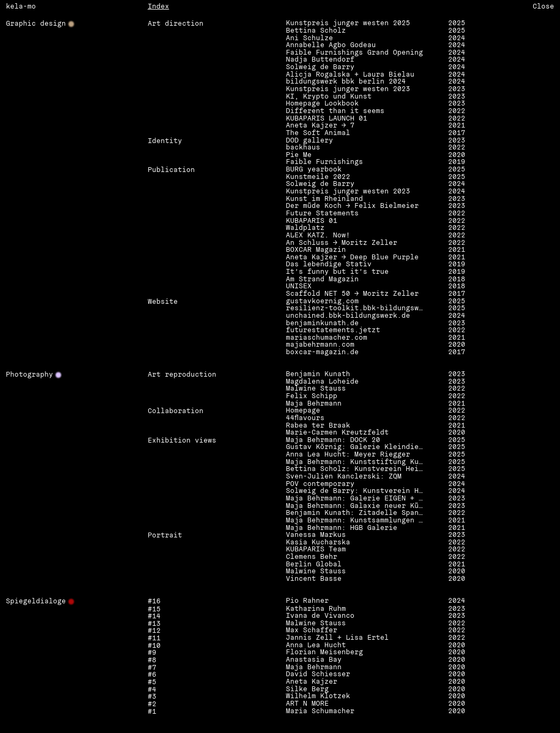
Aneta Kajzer (312, 682)
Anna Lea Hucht (316, 646)
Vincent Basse (314, 579)
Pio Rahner (307, 601)
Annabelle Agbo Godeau (331, 46)
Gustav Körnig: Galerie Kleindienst (356, 447)
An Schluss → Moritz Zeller (342, 243)
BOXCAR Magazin (316, 250)
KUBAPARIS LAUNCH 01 (327, 119)
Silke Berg (307, 690)
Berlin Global (314, 565)
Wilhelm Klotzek (318, 697)
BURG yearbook (314, 170)
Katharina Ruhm (316, 609)
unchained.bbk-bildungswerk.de (348, 316)
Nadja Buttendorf (320, 60)
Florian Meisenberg (324, 653)
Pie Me (299, 155)
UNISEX (299, 287)
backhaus (303, 148)
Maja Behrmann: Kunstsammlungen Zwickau (356, 521)
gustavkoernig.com (322, 302)
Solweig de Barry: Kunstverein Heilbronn (356, 491)
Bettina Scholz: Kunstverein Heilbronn (356, 469)
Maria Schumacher (320, 712)
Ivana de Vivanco (320, 616)
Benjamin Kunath (318, 375)
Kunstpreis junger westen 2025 (348, 24)
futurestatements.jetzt (333, 331)
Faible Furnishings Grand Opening (354, 53)
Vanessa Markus (316, 535)
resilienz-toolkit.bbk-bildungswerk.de (356, 309)
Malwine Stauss (316, 389)
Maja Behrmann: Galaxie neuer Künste (356, 506)
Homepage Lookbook (322, 104)
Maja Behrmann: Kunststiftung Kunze (356, 462)
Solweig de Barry (320, 68)
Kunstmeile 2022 (318, 177)
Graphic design (36, 24)
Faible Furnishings (324, 162)
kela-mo (21, 6)
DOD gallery (309, 141)
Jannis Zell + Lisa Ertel (337, 638)
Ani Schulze (309, 39)
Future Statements (322, 214)
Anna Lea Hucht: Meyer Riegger (348, 455)
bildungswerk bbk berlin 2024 (346, 82)
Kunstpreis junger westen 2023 (348, 89)
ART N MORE (307, 704)
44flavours (305, 418)
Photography (29, 375)
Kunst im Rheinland (324, 199)
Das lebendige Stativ (329, 265)
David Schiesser (318, 675)
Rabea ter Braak (318, 426)
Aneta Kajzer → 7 (320, 126)
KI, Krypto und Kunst (329, 97)
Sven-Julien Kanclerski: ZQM (344, 477)
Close (543, 6)
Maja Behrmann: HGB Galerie (342, 528)
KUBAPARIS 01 (312, 221)
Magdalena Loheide (322, 382)
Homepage (303, 411)
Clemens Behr (312, 557)
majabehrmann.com (320, 345)
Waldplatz (305, 228)
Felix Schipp (312, 397)
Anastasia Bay (314, 660)
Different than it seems (335, 111)
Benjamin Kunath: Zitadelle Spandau (356, 513)
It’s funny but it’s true (337, 272)
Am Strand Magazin (322, 280)
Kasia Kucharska (318, 543)
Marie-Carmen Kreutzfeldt (337, 433)
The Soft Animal (318, 133)
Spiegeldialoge (36, 602)
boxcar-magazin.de (322, 353)
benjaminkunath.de (322, 324)
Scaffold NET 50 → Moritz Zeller (352, 294)
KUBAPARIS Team (316, 550)
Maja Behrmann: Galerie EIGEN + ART (356, 499)
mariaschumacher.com (327, 338)
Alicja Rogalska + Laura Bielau (350, 75)
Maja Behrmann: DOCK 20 (333, 440)
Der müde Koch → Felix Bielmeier (352, 206)
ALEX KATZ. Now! (318, 236)
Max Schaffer (312, 631)
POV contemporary (320, 484)
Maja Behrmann (314, 404)
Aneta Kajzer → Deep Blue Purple (352, 258)
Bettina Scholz (316, 31)
